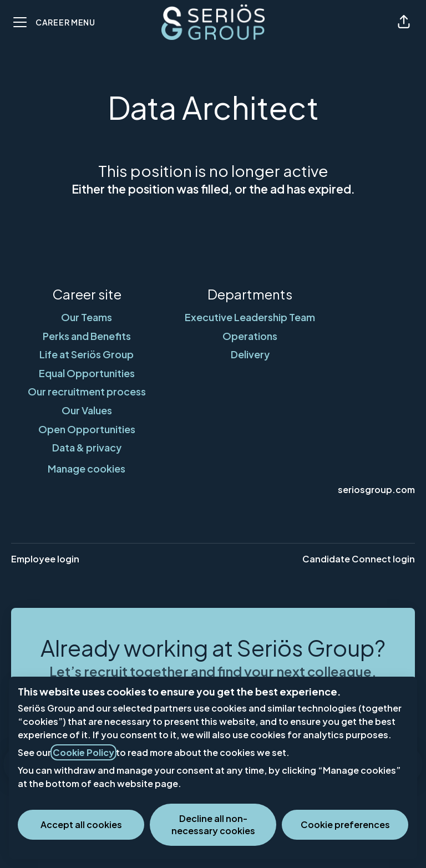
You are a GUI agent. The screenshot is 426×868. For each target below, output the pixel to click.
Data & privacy (87, 447)
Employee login (45, 559)
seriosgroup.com (376, 489)
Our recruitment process (87, 391)
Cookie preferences (345, 824)
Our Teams (87, 317)
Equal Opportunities (87, 373)
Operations (250, 336)
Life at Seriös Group (87, 354)
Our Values (87, 410)
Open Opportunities (87, 429)
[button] (404, 22)
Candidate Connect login (359, 559)
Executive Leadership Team (250, 317)
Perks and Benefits (87, 336)
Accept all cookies (81, 824)
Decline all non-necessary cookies (213, 824)
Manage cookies (87, 468)
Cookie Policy (83, 752)
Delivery (250, 354)
